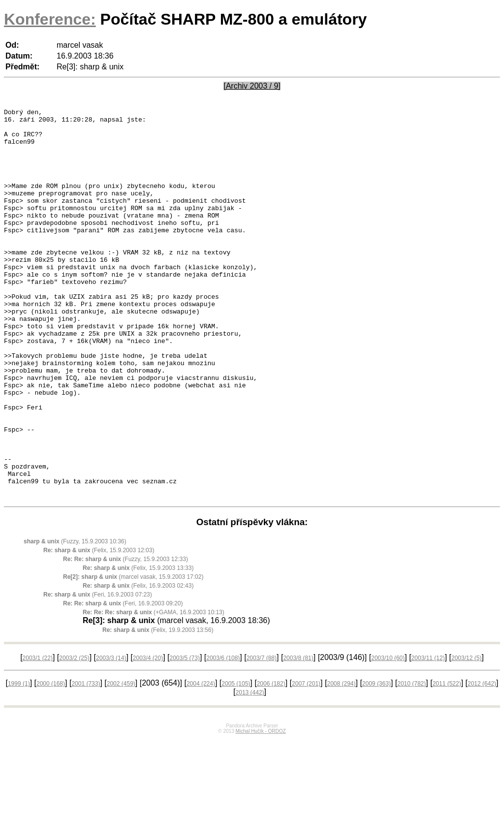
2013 (250, 771)
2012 (482, 762)
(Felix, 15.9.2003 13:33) (138, 646)
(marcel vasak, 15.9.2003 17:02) (133, 655)
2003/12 (466, 736)
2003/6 (223, 736)
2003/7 (262, 736)
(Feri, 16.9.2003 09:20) (123, 682)
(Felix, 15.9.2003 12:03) (99, 628)
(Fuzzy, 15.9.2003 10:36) (75, 620)
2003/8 (298, 736)
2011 (447, 762)
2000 (51, 762)
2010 (411, 762)
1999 (19, 762)
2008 (341, 762)
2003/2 (74, 736)
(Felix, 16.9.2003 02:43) (138, 664)
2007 (306, 762)
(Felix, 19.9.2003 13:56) (158, 708)
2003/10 (388, 736)
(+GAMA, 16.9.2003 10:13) (154, 691)
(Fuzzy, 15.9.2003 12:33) (126, 637)
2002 (121, 762)
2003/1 (38, 736)
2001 (86, 762)
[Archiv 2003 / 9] (252, 86)
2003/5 (185, 736)
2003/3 (111, 736)
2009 (377, 762)
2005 (236, 762)
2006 (271, 762)
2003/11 (428, 736)
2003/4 (148, 736)
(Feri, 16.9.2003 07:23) (98, 673)
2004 (201, 762)
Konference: (50, 19)
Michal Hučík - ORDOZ (260, 809)
